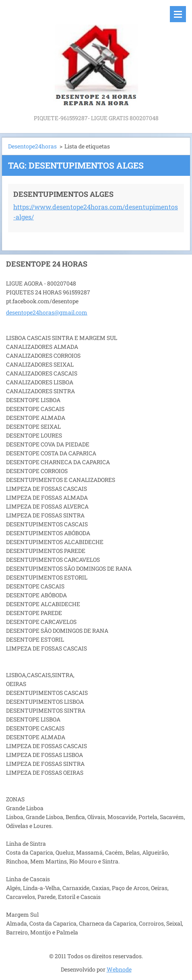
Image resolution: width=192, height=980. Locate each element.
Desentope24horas (32, 146)
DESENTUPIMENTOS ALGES (63, 194)
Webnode (119, 969)
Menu (178, 14)
